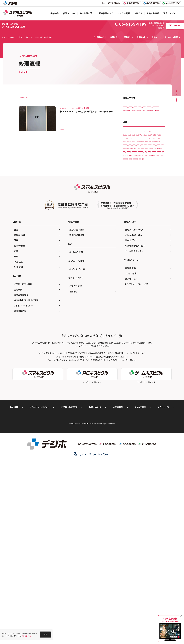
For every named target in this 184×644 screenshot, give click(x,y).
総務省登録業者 (21, 477)
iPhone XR (128, 279)
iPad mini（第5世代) (132, 213)
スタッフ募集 (131, 456)
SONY (141, 318)
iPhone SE (155, 268)
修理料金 (114, 37)
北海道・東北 (20, 417)
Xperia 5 (141, 324)
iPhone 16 (159, 252)
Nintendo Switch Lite (132, 296)
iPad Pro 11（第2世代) (151, 213)
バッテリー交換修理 (131, 135)
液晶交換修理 (158, 141)
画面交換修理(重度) (131, 146)
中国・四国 (18, 444)
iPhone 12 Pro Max (147, 235)
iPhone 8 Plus (67, 129)
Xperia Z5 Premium (144, 335)
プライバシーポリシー (23, 488)
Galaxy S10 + (143, 180)
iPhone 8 (128, 268)
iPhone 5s (128, 257)
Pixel (142, 307)
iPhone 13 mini (143, 241)
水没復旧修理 (143, 141)
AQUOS (148, 169)
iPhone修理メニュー (135, 417)
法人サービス (169, 13)
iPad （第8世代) (146, 202)
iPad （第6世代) (146, 197)
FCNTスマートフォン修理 (136, 467)
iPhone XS (141, 279)
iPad (152, 191)
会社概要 (18, 472)
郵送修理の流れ (106, 13)
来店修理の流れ (87, 13)
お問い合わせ (95, 590)
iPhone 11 (153, 219)
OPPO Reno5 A (130, 307)
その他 (127, 340)
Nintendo (128, 290)
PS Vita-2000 (129, 318)
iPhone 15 (146, 252)
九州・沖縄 (18, 450)
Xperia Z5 (128, 335)
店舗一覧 (55, 13)
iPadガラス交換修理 (132, 108)
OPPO (127, 301)
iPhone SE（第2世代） (132, 274)
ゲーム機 (159, 335)
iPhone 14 (144, 246)
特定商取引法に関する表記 (26, 483)
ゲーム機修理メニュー (135, 433)
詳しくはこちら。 (26, 636)
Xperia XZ (128, 329)
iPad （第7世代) (130, 202)
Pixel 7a (148, 313)
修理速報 (127, 37)
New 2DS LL (147, 285)
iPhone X (148, 274)
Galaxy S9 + (141, 191)
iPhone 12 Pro (130, 235)
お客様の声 (141, 37)
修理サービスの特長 (23, 467)
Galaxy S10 (129, 180)
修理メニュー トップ (134, 412)
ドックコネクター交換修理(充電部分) (137, 130)
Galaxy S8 (157, 186)
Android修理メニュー (135, 428)
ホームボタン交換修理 (151, 135)
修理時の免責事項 (69, 590)
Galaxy (157, 175)
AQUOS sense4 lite (143, 175)
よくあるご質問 (76, 434)
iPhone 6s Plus (130, 263)
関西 (16, 439)
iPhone (141, 219)
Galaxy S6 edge (143, 186)
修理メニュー (69, 13)
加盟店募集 (130, 451)
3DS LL (127, 169)
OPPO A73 (138, 301)
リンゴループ (129, 141)
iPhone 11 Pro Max (147, 224)
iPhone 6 (140, 257)
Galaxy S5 (128, 186)
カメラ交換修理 (130, 113)
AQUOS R (128, 175)
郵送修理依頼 (20, 493)
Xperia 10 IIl (129, 324)
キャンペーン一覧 (77, 452)
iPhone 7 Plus (157, 263)
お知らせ (138, 13)
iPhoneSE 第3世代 (131, 285)
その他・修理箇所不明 (147, 119)
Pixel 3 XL (153, 307)
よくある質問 (124, 13)
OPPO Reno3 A (152, 301)
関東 (16, 423)
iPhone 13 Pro (130, 246)
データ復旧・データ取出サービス (136, 124)
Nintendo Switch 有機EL (153, 296)
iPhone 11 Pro (130, 224)
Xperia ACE (153, 324)
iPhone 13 (128, 241)
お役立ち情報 (153, 13)
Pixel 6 (138, 313)
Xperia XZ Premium (144, 329)
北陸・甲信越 (20, 428)
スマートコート (129, 119)
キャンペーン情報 (171, 37)
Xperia (151, 318)
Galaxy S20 (157, 180)
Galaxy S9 (128, 191)
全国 (16, 412)
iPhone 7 (143, 263)
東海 (16, 433)
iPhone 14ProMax (131, 252)
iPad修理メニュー (133, 423)
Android (138, 169)
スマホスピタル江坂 (14, 26)
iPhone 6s (152, 257)
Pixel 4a (127, 313)
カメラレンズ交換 (149, 108)
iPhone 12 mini (143, 230)
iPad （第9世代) (130, 208)
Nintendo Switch (142, 290)
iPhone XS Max (155, 279)
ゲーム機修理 (145, 113)
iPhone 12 (128, 230)
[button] (45, 634)
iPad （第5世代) (130, 197)
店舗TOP (99, 37)
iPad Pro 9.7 (129, 219)
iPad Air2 (144, 208)
